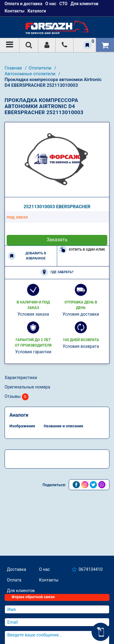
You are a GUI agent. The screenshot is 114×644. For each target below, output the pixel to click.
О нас (44, 569)
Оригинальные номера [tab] (27, 387)
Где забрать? (57, 272)
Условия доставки (81, 314)
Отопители (41, 68)
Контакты (14, 11)
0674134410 (91, 569)
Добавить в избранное (27, 256)
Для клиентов (21, 591)
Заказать (57, 240)
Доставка (17, 569)
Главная (14, 68)
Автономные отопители (31, 74)
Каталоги (37, 11)
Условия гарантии (33, 352)
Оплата (14, 580)
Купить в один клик (82, 250)
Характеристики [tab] (21, 378)
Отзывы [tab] (17, 397)
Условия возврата (81, 346)
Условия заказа (33, 314)
